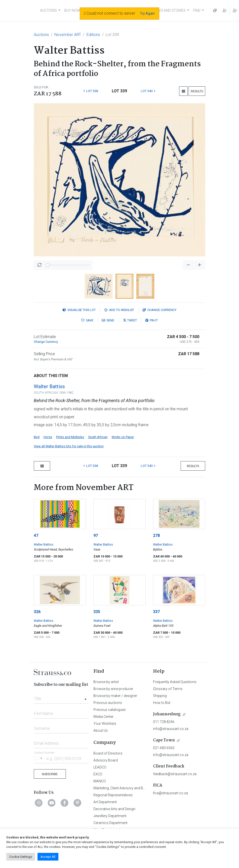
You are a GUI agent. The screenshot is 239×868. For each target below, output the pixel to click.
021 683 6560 (164, 748)
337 (156, 612)
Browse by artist (106, 682)
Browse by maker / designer (115, 696)
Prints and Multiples (70, 437)
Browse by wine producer (113, 689)
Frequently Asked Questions (175, 682)
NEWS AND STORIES (169, 10)
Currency (159, 310)
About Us (101, 730)
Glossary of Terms (168, 689)
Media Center (103, 717)
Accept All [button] (48, 857)
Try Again (147, 13)
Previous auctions (108, 703)
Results (197, 91)
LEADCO (100, 767)
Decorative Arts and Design (114, 809)
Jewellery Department (110, 816)
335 (97, 612)
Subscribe (50, 774)
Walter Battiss (49, 386)
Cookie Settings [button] (21, 857)
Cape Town (164, 740)
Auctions (41, 35)
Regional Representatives (113, 795)
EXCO (98, 774)
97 (96, 536)
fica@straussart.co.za (170, 793)
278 (156, 536)
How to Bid (162, 703)
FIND (197, 10)
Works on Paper (123, 437)
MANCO (100, 781)
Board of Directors (108, 753)
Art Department (105, 802)
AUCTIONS (48, 10)
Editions (93, 35)
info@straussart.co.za (171, 729)
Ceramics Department (110, 823)
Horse (48, 437)
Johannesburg (167, 714)
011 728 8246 (164, 722)
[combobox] (61, 697)
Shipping (160, 696)
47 (36, 536)
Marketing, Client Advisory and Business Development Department (144, 788)
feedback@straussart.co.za (175, 774)
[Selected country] (39, 758)
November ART (68, 35)
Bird (37, 437)
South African (98, 437)
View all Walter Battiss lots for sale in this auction (69, 446)
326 (37, 612)
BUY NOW (72, 10)
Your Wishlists (105, 724)
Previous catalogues (110, 710)
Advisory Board (106, 760)
